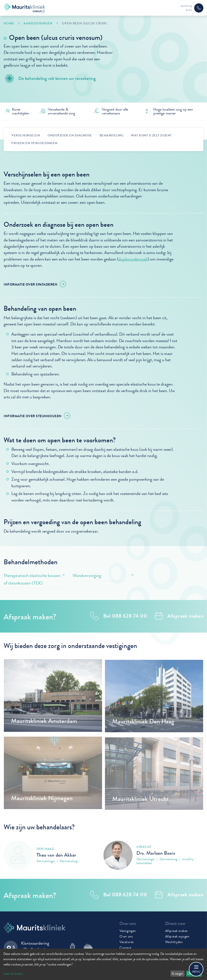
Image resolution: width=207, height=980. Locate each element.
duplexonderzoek (133, 259)
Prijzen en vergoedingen (34, 143)
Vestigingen (128, 931)
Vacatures (127, 942)
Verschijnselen (26, 135)
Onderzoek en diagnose (70, 135)
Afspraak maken (177, 931)
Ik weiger (177, 973)
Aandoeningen (38, 23)
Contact (126, 948)
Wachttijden (174, 942)
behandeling (112, 135)
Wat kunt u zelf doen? (151, 135)
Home (9, 23)
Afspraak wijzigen (177, 936)
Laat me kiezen (13, 973)
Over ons (126, 936)
